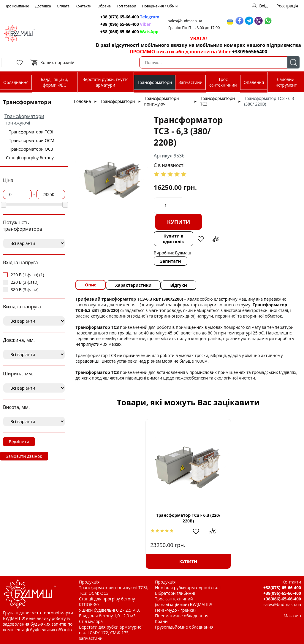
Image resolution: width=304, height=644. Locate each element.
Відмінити (19, 442)
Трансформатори (155, 82)
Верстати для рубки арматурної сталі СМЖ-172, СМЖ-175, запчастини (111, 633)
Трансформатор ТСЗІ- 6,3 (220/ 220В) (188, 518)
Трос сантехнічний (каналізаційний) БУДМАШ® (183, 602)
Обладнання (16, 82)
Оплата (63, 6)
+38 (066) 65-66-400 (129, 32)
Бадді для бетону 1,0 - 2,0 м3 (107, 616)
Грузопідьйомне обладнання (184, 627)
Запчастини (190, 82)
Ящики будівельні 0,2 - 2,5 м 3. (109, 610)
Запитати (171, 261)
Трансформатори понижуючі (24, 119)
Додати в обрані (201, 239)
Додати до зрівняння (216, 239)
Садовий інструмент (286, 82)
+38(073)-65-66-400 (282, 588)
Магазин (292, 616)
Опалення (254, 82)
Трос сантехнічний (223, 82)
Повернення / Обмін (160, 6)
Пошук (293, 62)
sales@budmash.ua (185, 21)
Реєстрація (287, 6)
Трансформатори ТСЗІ (31, 132)
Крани (161, 621)
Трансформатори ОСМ (32, 140)
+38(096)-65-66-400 (282, 593)
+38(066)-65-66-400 (282, 599)
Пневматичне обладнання (182, 616)
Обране (104, 6)
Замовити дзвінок (24, 456)
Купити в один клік (173, 239)
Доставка (43, 6)
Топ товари (126, 6)
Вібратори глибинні (175, 593)
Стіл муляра (91, 621)
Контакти (83, 6)
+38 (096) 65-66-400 (126, 24)
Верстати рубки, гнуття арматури (105, 82)
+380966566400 (250, 52)
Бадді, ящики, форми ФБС (54, 82)
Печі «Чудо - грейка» (176, 610)
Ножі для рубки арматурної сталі (188, 588)
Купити (179, 222)
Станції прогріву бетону (30, 158)
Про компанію (17, 6)
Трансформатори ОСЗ (31, 149)
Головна (82, 101)
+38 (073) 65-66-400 (130, 17)
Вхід (263, 6)
